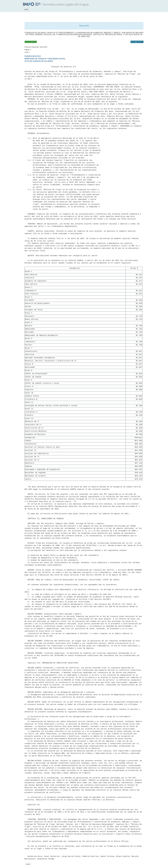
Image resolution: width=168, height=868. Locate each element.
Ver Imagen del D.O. (137, 42)
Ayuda (28, 864)
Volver (26, 9)
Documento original (31, 42)
